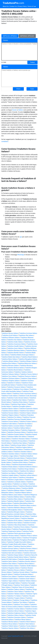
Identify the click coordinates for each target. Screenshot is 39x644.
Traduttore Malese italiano (23, 493)
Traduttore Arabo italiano (15, 342)
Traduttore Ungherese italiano (16, 613)
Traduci (32, 62)
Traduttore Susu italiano (9, 577)
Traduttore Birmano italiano (10, 366)
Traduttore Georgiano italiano (11, 430)
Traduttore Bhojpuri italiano (28, 361)
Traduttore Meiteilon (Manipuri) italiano (19, 508)
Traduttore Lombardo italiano (16, 482)
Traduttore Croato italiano (10, 396)
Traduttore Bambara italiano (16, 350)
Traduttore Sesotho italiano (27, 561)
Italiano (21, 110)
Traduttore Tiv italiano (14, 596)
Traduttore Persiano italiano (10, 536)
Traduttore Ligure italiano (9, 477)
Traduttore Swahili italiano (10, 579)
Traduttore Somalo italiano (21, 572)
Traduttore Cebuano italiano (10, 374)
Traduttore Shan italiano (9, 564)
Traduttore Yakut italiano (26, 624)
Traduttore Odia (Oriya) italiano (17, 525)
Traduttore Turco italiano (21, 604)
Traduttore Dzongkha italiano (21, 406)
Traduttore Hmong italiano (19, 441)
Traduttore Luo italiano (20, 484)
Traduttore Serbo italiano (9, 561)
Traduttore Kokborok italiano (28, 467)
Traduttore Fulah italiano (9, 424)
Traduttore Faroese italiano (10, 413)
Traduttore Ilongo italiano (18, 445)
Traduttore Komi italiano (9, 469)
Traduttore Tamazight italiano (11, 583)
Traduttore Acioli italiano (10, 335)
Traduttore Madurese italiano (11, 488)
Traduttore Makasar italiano (16, 490)
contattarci (5, 141)
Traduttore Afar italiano (26, 335)
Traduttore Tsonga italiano (21, 600)
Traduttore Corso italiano (21, 389)
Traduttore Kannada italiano (16, 458)
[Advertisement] (16, 29)
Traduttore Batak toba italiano (11, 357)
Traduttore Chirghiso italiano (10, 381)
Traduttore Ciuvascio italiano (16, 387)
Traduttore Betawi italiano (10, 361)
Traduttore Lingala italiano (15, 480)
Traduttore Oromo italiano (22, 527)
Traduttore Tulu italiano (20, 602)
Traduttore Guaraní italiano (16, 434)
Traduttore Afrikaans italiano (10, 338)
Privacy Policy (22, 6)
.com (13, 3)
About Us (6, 6)
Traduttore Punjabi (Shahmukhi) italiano (14, 544)
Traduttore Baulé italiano (29, 357)
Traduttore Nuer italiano (15, 523)
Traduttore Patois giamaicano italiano (19, 533)
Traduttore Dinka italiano (20, 402)
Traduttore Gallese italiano (22, 428)
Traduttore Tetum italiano (15, 592)
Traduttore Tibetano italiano (16, 594)
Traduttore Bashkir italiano (15, 353)
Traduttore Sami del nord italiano (12, 553)
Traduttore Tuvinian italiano (16, 609)
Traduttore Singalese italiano (10, 568)
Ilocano (15, 110)
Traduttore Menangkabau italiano (12, 510)
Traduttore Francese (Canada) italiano (19, 419)
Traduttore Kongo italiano (26, 469)
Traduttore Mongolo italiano (16, 512)
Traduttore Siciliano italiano (10, 566)
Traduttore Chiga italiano (28, 378)
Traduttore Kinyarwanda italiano (22, 465)
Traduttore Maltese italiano (16, 497)
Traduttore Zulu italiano (27, 628)
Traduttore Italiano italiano (29, 454)
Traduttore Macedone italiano (28, 486)
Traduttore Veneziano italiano (16, 617)
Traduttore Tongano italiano (16, 598)
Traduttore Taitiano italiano (27, 581)
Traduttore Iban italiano (20, 443)
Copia (32, 89)
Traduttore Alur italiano (14, 340)
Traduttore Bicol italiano (9, 363)
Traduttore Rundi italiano (9, 551)
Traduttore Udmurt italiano (15, 611)
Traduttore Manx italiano (15, 499)
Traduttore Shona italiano (26, 564)
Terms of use (32, 6)
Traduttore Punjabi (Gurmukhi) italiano (19, 542)
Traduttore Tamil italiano (21, 585)
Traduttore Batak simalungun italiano (22, 355)
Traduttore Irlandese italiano (23, 452)
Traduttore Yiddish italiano (10, 626)
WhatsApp (21, 255)
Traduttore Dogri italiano (18, 404)
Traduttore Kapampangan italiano (18, 460)
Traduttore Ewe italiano (27, 411)
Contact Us (13, 6)
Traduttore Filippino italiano (10, 415)
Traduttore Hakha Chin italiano (17, 437)
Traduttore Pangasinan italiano (22, 529)
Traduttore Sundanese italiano (23, 574)
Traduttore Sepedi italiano (26, 559)
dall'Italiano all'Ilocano (27, 36)
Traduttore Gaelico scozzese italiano (13, 426)
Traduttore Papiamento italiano (11, 531)
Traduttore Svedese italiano (26, 577)
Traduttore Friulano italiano (28, 422)
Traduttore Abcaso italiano (10, 333)
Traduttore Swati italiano (27, 579)
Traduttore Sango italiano (15, 555)
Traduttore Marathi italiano (16, 501)
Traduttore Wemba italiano (10, 622)
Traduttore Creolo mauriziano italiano (24, 394)
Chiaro (18, 89)
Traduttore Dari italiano (19, 400)
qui (21, 237)
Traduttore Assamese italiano (16, 344)
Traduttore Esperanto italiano (28, 409)
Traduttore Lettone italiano (28, 475)
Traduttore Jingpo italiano (10, 456)
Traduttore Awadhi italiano (15, 346)
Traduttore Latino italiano (25, 473)
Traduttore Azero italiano (15, 348)
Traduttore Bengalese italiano (28, 359)
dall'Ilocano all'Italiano (10, 36)
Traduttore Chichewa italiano (10, 378)
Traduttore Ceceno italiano (29, 374)
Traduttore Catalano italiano (23, 372)
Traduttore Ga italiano (25, 424)
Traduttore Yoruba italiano (27, 626)
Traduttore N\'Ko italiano (15, 521)
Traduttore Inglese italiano (24, 447)
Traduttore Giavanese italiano (16, 432)
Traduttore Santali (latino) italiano (18, 557)
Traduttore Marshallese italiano (23, 503)
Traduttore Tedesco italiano (16, 589)
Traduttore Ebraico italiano (10, 409)
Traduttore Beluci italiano (9, 359)
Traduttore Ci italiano (14, 383)
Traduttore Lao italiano (9, 473)
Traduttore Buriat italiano (15, 370)
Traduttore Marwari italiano (10, 505)
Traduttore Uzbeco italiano (15, 615)
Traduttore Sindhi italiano (28, 566)
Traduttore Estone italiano (10, 411)
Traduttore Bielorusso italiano (27, 363)
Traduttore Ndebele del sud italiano (18, 516)
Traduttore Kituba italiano (9, 467)
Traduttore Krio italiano (27, 471)
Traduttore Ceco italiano (9, 376)
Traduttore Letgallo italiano (10, 475)
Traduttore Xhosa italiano (9, 624)
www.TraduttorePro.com (16, 636)
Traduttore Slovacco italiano (16, 570)
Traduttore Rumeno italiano (28, 549)
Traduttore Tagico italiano (9, 581)
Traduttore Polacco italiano (29, 536)
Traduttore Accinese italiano (28, 333)
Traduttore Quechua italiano (22, 546)
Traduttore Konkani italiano (10, 471)
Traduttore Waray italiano (22, 620)
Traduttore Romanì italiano (10, 549)
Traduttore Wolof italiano (27, 622)
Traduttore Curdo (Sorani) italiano (18, 398)
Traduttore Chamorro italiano (27, 376)
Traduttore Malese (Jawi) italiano (12, 495)
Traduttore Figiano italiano (28, 413)
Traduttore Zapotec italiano (10, 628)
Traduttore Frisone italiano (10, 422)
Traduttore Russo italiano (26, 551)
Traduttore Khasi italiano (20, 462)
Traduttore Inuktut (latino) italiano (12, 449)
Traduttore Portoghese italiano (12, 538)
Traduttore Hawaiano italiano (21, 439)
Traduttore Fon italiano (14, 417)
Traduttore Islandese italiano (10, 454)
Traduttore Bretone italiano (16, 368)
